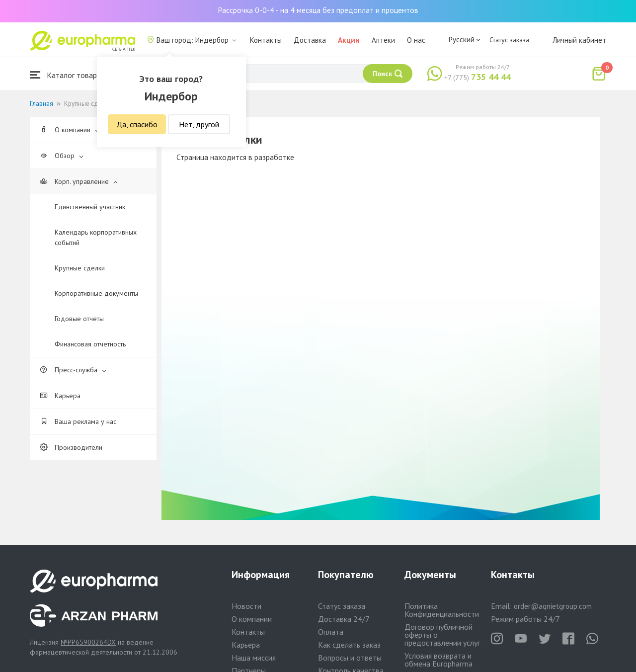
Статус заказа (509, 40)
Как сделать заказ (349, 645)
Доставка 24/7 (344, 619)
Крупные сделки (80, 268)
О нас (416, 40)
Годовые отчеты (79, 319)
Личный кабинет (579, 40)
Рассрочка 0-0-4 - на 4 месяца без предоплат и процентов (318, 10)
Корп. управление (79, 181)
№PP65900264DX (88, 642)
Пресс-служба (73, 370)
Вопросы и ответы (350, 658)
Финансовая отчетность (90, 344)
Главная (41, 104)
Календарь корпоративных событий (96, 237)
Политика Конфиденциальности (442, 610)
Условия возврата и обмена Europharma (438, 660)
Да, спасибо (137, 124)
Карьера (60, 396)
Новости (246, 606)
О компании (70, 130)
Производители (71, 447)
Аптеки (383, 40)
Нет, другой (199, 124)
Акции (349, 40)
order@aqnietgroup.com (553, 606)
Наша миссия (254, 658)
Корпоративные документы (96, 293)
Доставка (310, 40)
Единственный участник (90, 207)
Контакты (266, 40)
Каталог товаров (68, 75)
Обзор (62, 156)
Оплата (331, 632)
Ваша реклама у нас (78, 421)
